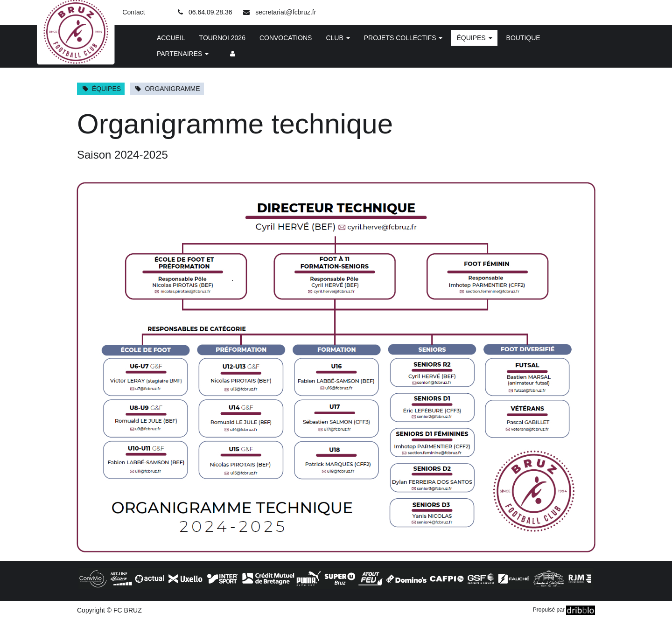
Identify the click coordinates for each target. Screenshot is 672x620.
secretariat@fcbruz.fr (286, 12)
